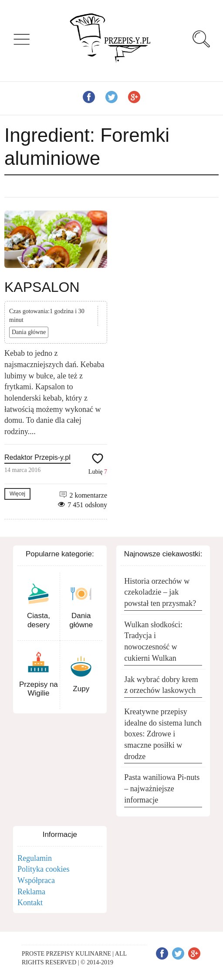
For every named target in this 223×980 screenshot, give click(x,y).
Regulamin (35, 858)
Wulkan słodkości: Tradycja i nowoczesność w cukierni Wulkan (153, 641)
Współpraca (36, 880)
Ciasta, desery (39, 620)
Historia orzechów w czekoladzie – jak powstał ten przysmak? (160, 592)
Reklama (31, 892)
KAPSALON (42, 287)
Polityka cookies (44, 869)
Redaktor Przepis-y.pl (37, 457)
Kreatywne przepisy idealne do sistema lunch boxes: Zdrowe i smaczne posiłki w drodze (163, 734)
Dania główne (29, 332)
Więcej (17, 494)
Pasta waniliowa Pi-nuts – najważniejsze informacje (162, 788)
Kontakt (30, 903)
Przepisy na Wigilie (39, 689)
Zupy (81, 689)
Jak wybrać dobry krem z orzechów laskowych (161, 685)
